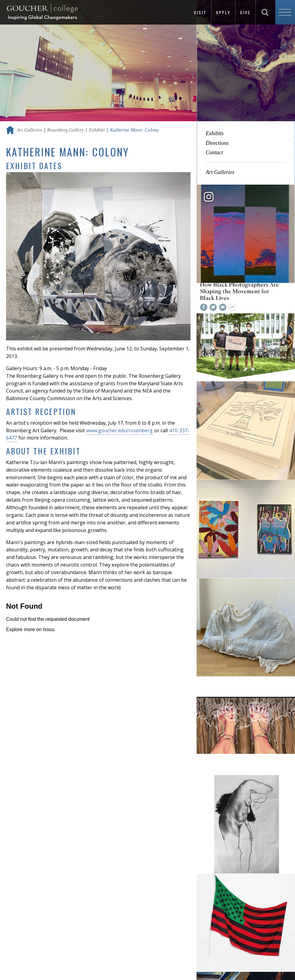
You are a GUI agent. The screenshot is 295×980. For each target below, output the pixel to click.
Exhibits (97, 130)
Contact (214, 152)
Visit (200, 12)
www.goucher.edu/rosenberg (119, 430)
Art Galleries (29, 130)
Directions (217, 143)
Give (245, 12)
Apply (223, 12)
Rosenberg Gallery (66, 130)
